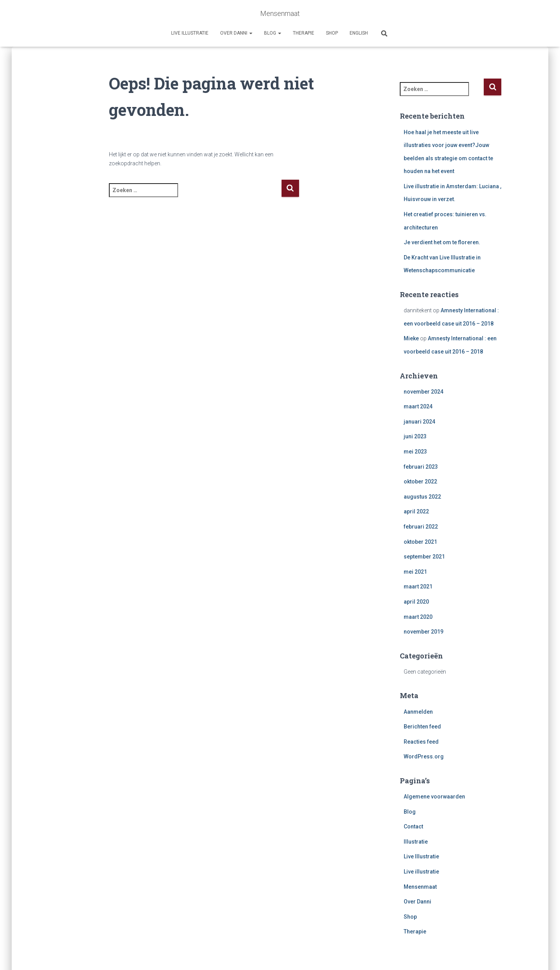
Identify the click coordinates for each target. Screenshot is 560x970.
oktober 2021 (420, 542)
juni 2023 (415, 436)
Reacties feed (421, 742)
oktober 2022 (420, 481)
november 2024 (423, 392)
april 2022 (416, 511)
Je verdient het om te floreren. (442, 242)
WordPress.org (424, 756)
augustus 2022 (422, 497)
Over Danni (236, 33)
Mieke (411, 338)
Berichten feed (422, 727)
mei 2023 (415, 452)
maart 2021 (418, 587)
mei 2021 (415, 572)
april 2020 (416, 602)
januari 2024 (419, 422)
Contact (413, 826)
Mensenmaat (420, 887)
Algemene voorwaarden (434, 797)
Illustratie (416, 842)
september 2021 (424, 557)
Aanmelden (418, 712)
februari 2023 (421, 467)
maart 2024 (418, 406)
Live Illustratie (421, 856)
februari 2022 (421, 527)
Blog (273, 33)
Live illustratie (190, 33)
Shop (332, 33)
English (359, 33)
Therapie (304, 33)
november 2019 (423, 632)
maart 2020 (418, 617)
